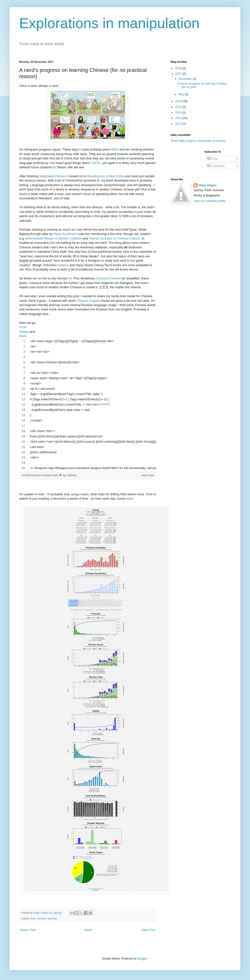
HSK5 (114, 149)
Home (88, 930)
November (186, 79)
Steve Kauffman (65, 234)
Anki (33, 918)
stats (130, 499)
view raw (148, 475)
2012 (179, 124)
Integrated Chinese (53, 176)
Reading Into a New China (106, 176)
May (182, 94)
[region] (88, 405)
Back (23, 336)
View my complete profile (209, 201)
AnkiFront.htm (32, 475)
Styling (24, 332)
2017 (179, 74)
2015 (179, 107)
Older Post (148, 930)
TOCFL (96, 163)
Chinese (41, 918)
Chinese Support (88, 301)
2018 (179, 68)
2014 (179, 113)
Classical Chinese (108, 278)
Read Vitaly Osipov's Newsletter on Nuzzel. (198, 141)
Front (23, 327)
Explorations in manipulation (109, 23)
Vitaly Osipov (207, 185)
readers (63, 265)
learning (52, 918)
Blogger (142, 959)
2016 (179, 101)
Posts (213, 159)
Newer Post (28, 930)
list (70, 278)
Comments (216, 166)
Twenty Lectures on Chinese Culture (114, 238)
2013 (179, 118)
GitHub (72, 475)
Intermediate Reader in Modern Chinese (54, 238)
